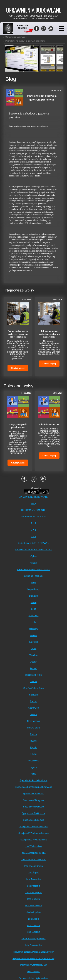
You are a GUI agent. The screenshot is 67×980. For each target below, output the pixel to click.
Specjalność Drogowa (33, 800)
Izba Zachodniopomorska (33, 853)
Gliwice (33, 714)
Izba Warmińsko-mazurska (34, 860)
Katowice (33, 642)
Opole (33, 649)
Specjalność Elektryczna (33, 813)
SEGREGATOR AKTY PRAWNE (33, 543)
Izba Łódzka (33, 919)
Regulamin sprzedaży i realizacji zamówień (33, 952)
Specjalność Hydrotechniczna (33, 827)
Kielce (33, 603)
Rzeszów (33, 629)
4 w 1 (33, 537)
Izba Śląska (33, 873)
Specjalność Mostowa (33, 807)
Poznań (33, 668)
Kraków (33, 635)
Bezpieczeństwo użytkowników (33, 978)
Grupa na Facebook (33, 576)
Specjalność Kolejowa (33, 820)
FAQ (33, 504)
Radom (33, 701)
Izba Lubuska (33, 926)
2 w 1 (33, 523)
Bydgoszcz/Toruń (33, 675)
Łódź (33, 609)
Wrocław (34, 655)
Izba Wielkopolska (33, 846)
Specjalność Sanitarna (33, 794)
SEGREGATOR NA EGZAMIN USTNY (33, 550)
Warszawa (34, 616)
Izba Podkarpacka (33, 893)
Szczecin (33, 695)
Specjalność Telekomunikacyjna (33, 833)
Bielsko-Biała (33, 728)
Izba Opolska (33, 899)
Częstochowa (33, 721)
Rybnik (33, 747)
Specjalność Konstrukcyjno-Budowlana (33, 787)
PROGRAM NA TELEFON (34, 517)
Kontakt (33, 563)
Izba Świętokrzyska (33, 866)
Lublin (33, 622)
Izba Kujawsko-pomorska (33, 939)
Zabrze (33, 734)
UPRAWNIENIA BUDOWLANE (33, 497)
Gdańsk (33, 682)
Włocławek (33, 761)
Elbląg (33, 754)
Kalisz (33, 774)
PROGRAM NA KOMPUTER (33, 510)
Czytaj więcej (18, 368)
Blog (33, 583)
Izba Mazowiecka (33, 906)
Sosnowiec (33, 708)
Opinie (33, 556)
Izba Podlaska (33, 886)
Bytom (33, 741)
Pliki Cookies (33, 972)
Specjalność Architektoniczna (33, 780)
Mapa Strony (33, 589)
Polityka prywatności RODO (33, 965)
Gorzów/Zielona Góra (33, 688)
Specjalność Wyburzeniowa (33, 840)
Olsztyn (33, 662)
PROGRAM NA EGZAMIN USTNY (33, 570)
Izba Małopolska (33, 912)
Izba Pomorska (33, 879)
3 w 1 (33, 530)
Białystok (33, 596)
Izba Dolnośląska (33, 945)
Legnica (33, 767)
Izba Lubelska (33, 932)
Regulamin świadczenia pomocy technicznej (33, 959)
